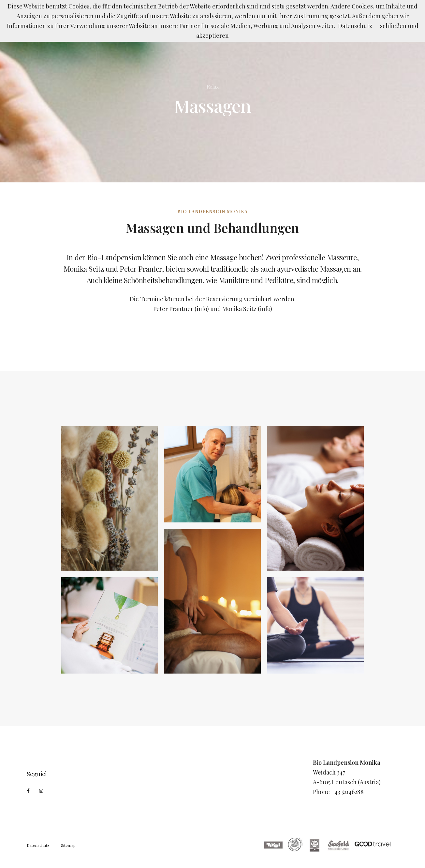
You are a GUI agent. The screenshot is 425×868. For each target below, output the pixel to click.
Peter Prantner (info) (181, 309)
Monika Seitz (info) (247, 309)
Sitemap (68, 845)
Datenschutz (38, 845)
